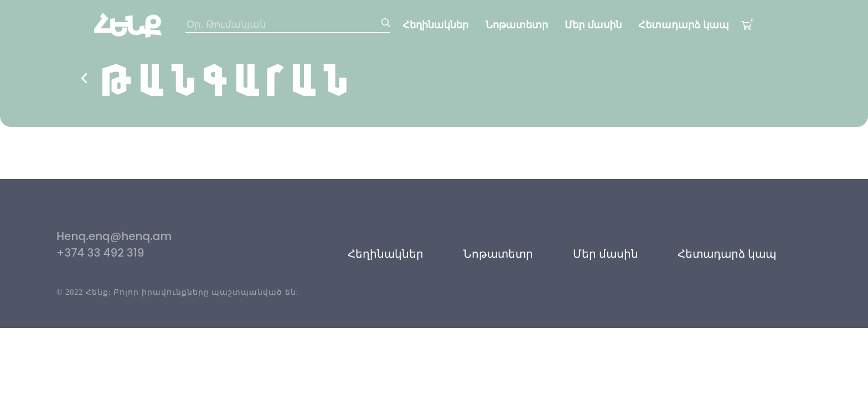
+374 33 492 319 (100, 253)
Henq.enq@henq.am (114, 236)
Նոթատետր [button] (498, 254)
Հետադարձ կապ (684, 25)
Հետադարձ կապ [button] (727, 254)
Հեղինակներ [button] (386, 254)
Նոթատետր (517, 25)
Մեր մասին (593, 25)
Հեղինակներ (435, 25)
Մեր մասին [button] (606, 254)
